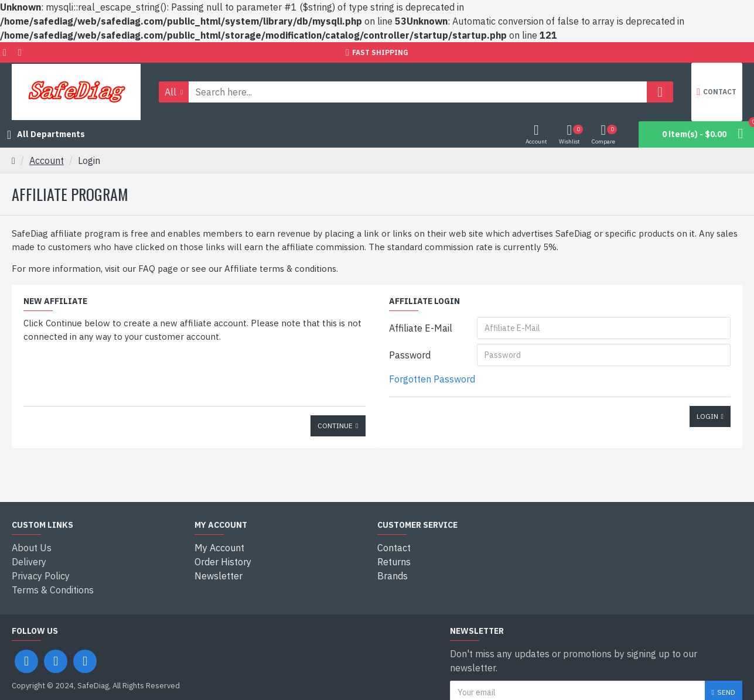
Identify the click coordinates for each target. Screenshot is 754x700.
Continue (335, 426)
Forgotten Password (432, 379)
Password (410, 355)
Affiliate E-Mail (421, 328)
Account (47, 161)
